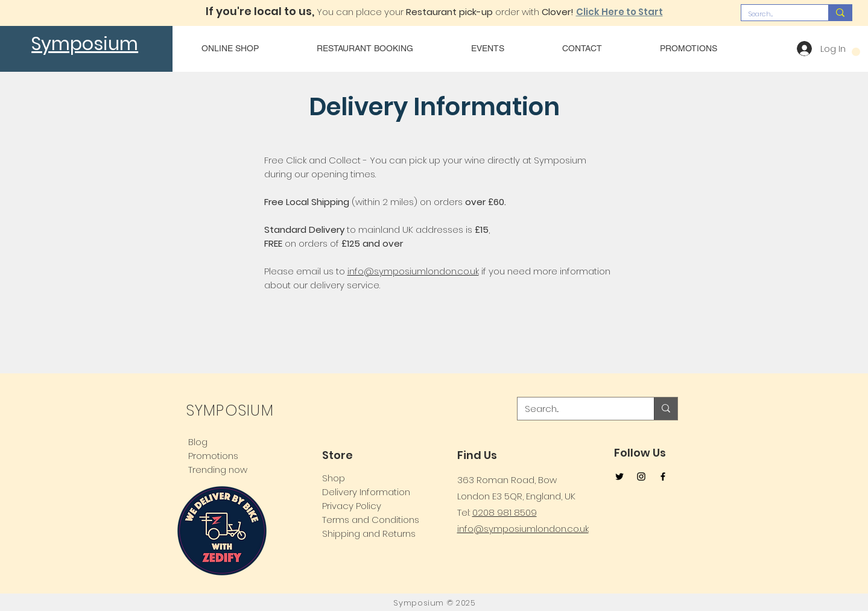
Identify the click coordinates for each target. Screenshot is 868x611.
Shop (334, 478)
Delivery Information (366, 492)
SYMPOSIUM (230, 410)
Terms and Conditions (371, 520)
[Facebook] (663, 476)
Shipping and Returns (369, 533)
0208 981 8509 (505, 512)
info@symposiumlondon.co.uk (413, 271)
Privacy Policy (352, 506)
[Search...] (776, 14)
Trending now (218, 470)
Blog (198, 442)
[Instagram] (641, 476)
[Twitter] (619, 476)
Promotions (213, 456)
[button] (856, 52)
